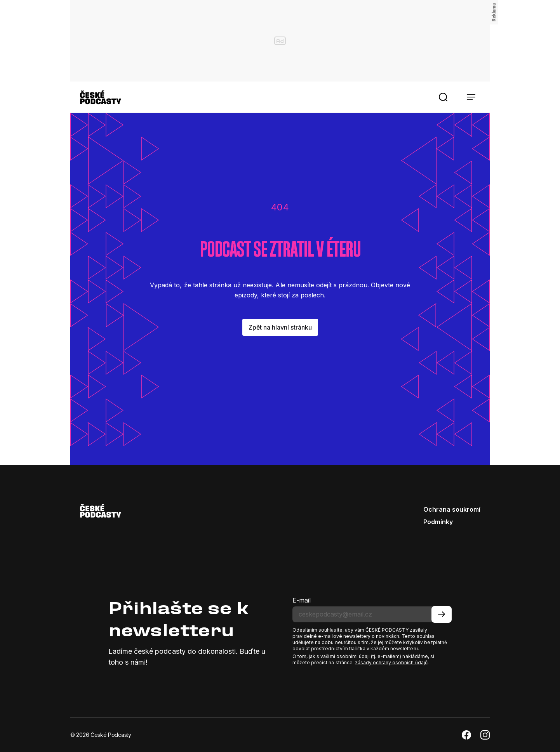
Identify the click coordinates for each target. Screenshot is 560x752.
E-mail (302, 600)
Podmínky (438, 522)
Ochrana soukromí (452, 509)
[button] (443, 97)
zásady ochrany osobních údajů (391, 663)
